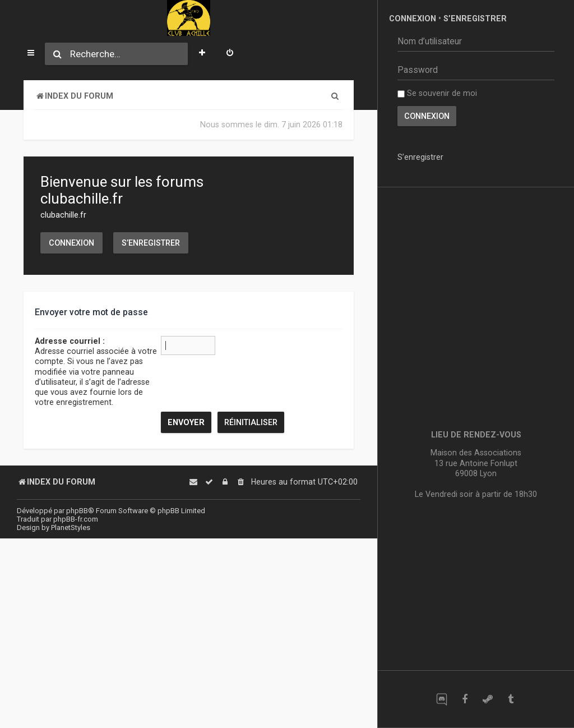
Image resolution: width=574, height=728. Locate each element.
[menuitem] (230, 54)
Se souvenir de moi (437, 93)
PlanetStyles (71, 527)
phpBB (77, 511)
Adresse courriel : (70, 341)
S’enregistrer (151, 243)
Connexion (71, 243)
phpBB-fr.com (76, 519)
